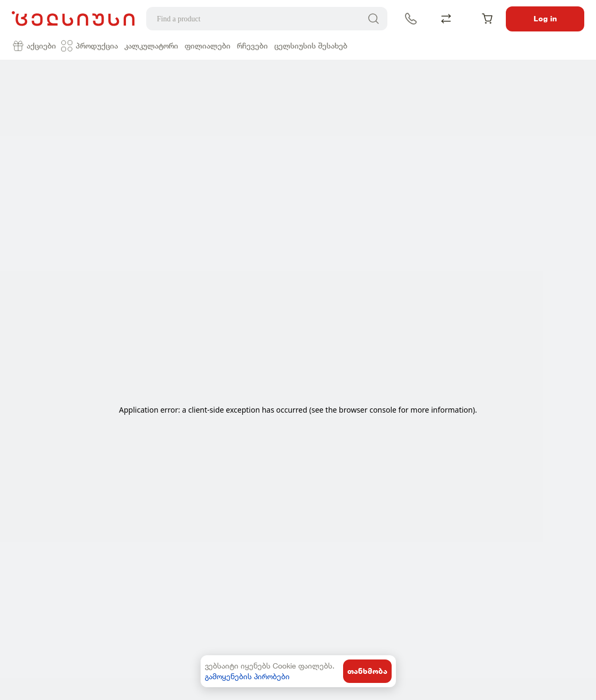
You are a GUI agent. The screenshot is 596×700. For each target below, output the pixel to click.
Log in (545, 19)
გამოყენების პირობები (247, 676)
